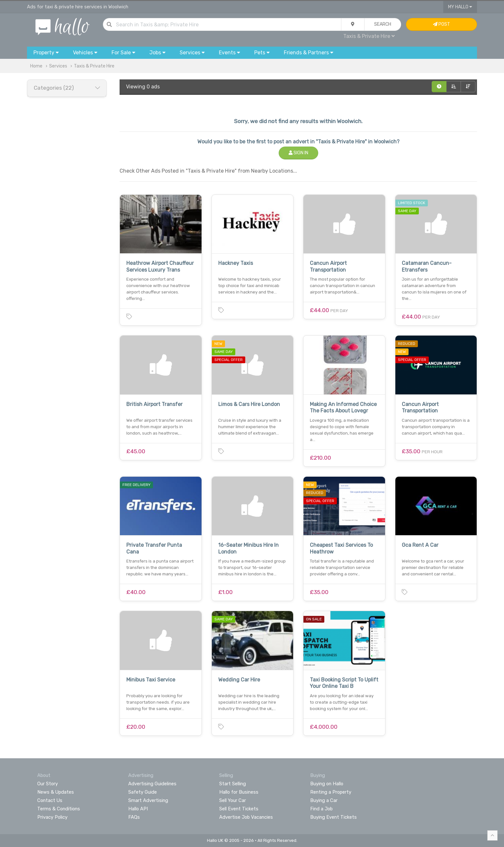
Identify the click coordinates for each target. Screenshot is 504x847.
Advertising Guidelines (152, 784)
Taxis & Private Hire (369, 36)
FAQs (134, 817)
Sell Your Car (233, 800)
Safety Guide (143, 792)
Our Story (48, 784)
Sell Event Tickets (239, 809)
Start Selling (233, 784)
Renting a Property (331, 792)
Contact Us (50, 800)
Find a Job (321, 809)
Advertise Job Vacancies (246, 817)
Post (441, 24)
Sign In (298, 153)
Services (58, 66)
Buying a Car (324, 800)
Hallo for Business (239, 792)
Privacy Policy (52, 817)
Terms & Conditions (59, 809)
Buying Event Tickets (333, 817)
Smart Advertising (148, 800)
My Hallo (460, 7)
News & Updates (56, 792)
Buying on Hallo (327, 784)
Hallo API (138, 809)
